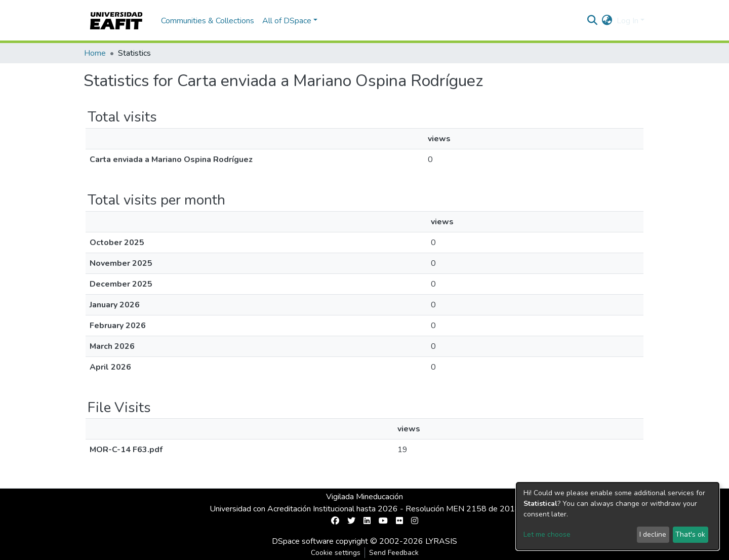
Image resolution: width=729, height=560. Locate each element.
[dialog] (618, 516)
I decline (653, 534)
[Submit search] (593, 21)
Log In (627, 21)
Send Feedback (394, 553)
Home (95, 53)
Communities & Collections (208, 21)
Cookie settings (336, 553)
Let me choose (547, 534)
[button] (607, 21)
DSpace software (303, 541)
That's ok (690, 534)
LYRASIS (441, 541)
